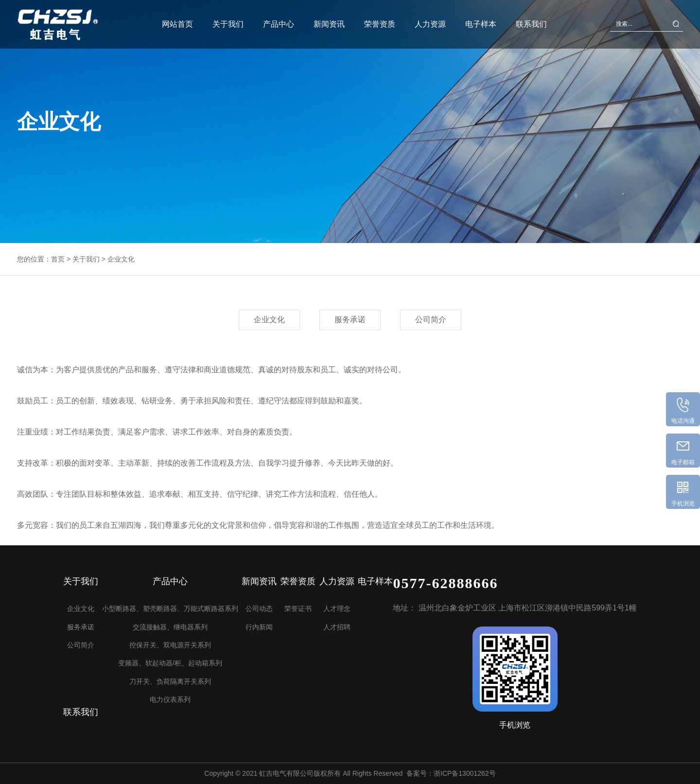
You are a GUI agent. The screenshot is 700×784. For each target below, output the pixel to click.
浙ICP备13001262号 (465, 773)
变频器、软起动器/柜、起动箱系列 (170, 663)
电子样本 (481, 21)
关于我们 (228, 21)
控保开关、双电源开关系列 (170, 645)
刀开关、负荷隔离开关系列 (170, 681)
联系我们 (531, 21)
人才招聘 (337, 627)
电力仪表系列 (170, 699)
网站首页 (177, 21)
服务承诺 (350, 320)
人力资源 (430, 21)
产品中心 (279, 21)
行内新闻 (259, 627)
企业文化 (121, 259)
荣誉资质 (380, 21)
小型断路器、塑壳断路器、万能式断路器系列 (170, 609)
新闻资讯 (329, 21)
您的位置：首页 (41, 259)
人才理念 (337, 609)
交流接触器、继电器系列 (170, 627)
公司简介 (431, 320)
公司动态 (259, 609)
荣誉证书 (298, 609)
